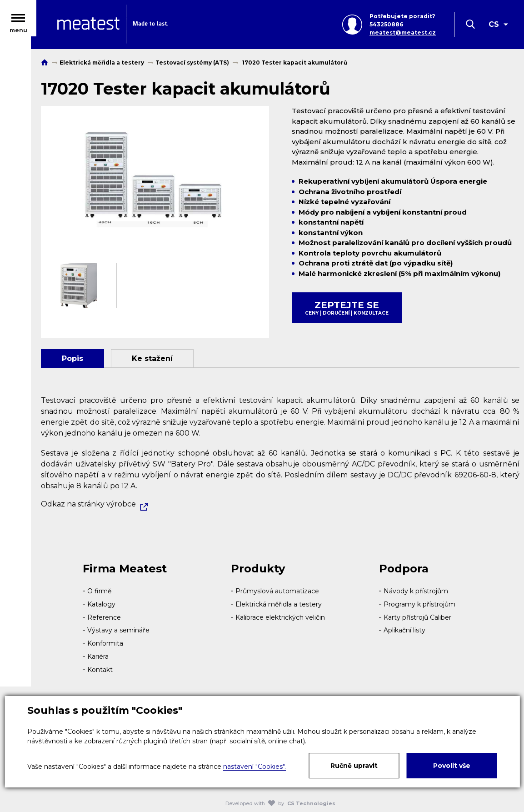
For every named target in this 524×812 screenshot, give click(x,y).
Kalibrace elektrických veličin (280, 617)
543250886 (386, 26)
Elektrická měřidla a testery (279, 604)
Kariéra (98, 657)
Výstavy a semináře (118, 630)
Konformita (105, 643)
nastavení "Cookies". (255, 767)
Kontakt (100, 670)
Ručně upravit (354, 766)
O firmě (99, 591)
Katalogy (101, 604)
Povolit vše (452, 766)
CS (494, 26)
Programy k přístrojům (419, 604)
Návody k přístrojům (416, 591)
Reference (104, 617)
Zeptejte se (347, 308)
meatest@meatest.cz (403, 34)
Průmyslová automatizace (277, 591)
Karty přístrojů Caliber (417, 617)
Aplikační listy (404, 630)
